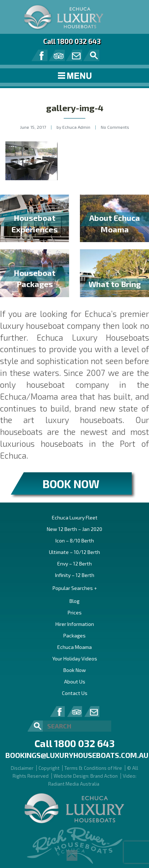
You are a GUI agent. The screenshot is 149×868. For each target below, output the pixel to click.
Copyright (49, 768)
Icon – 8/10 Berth (75, 540)
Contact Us (75, 693)
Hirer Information (75, 624)
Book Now (75, 670)
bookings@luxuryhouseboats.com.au (77, 755)
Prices (75, 612)
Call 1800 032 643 (72, 41)
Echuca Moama (74, 647)
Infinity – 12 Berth (75, 575)
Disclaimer (22, 768)
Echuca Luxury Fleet (75, 517)
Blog (74, 601)
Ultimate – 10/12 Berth (74, 552)
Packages (74, 635)
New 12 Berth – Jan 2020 (74, 529)
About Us (75, 681)
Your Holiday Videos (75, 658)
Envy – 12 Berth (74, 563)
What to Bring (115, 284)
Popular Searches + (75, 588)
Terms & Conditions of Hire (93, 768)
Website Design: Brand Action (86, 776)
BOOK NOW (71, 484)
